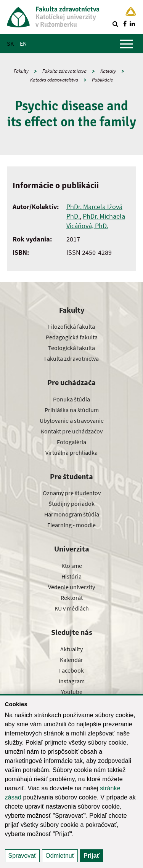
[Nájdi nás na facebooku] (125, 24)
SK (10, 43)
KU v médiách (72, 608)
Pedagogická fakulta (72, 337)
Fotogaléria (71, 442)
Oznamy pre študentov (72, 493)
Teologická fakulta (71, 348)
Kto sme (72, 566)
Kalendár (71, 660)
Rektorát (72, 598)
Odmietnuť (60, 856)
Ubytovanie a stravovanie (72, 420)
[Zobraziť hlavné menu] (127, 44)
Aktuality (71, 649)
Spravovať (22, 856)
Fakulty (21, 71)
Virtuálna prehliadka (71, 452)
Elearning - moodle (71, 525)
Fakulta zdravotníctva (64, 71)
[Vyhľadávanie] (115, 24)
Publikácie (102, 80)
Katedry (108, 71)
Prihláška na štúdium (72, 410)
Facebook (71, 670)
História (71, 576)
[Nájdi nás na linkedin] (132, 24)
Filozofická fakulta (71, 326)
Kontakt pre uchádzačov (72, 431)
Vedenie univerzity (71, 587)
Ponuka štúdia (71, 399)
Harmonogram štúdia (72, 514)
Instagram (72, 681)
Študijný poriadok (71, 504)
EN (23, 43)
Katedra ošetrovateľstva (54, 80)
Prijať (92, 856)
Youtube (72, 692)
